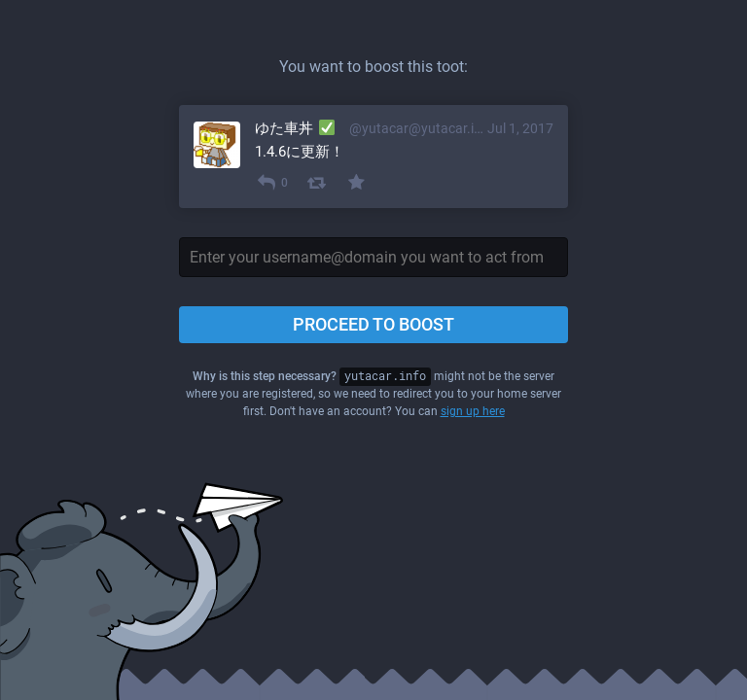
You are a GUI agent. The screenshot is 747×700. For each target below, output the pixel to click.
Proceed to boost (373, 324)
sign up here (473, 411)
